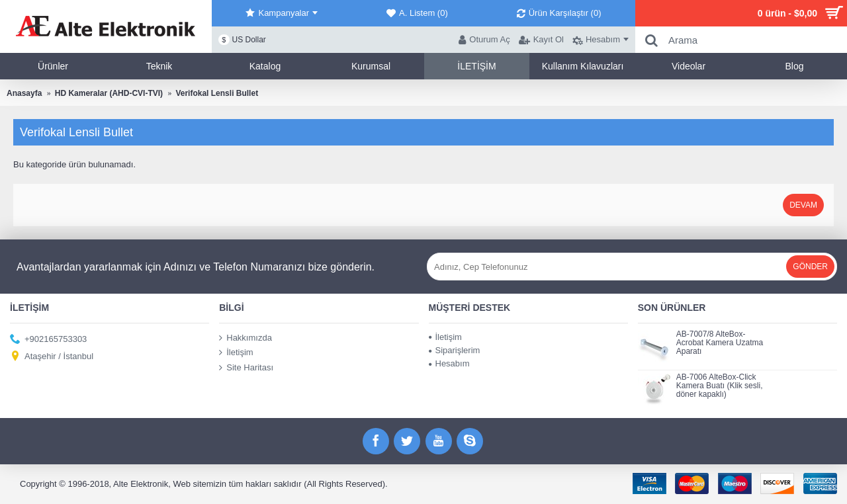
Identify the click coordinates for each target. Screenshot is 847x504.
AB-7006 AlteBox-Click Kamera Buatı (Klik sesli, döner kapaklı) (720, 386)
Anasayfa (24, 93)
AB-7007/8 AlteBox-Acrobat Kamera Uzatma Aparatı (720, 343)
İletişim (236, 353)
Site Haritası (246, 368)
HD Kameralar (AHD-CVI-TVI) (109, 93)
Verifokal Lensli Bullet (217, 93)
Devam (803, 205)
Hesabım (449, 363)
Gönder (810, 267)
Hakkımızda (245, 338)
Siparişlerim (455, 350)
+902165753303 (48, 339)
